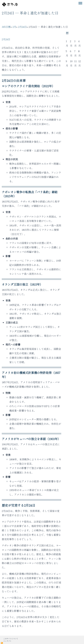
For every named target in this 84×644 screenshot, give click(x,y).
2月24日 (22, 27)
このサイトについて (11, 639)
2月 (14, 27)
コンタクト (7, 641)
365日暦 (6, 27)
